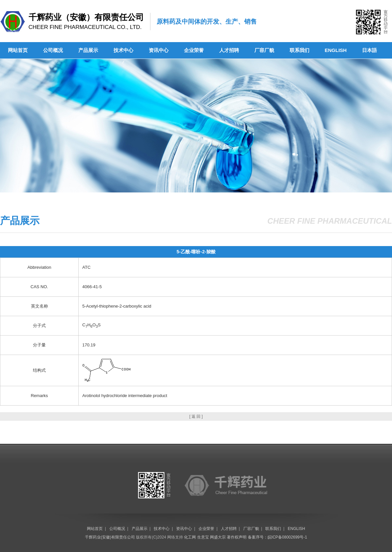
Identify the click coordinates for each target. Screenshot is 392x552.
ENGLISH (336, 50)
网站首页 (18, 50)
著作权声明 (237, 537)
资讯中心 (159, 50)
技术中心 (123, 50)
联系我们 (300, 50)
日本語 (369, 50)
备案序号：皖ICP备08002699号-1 (277, 537)
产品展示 (88, 50)
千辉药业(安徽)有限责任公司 (110, 537)
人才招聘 (229, 50)
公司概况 (53, 50)
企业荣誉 (194, 50)
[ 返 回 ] (196, 416)
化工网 (190, 537)
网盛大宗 (218, 537)
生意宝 (203, 537)
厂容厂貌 (264, 50)
